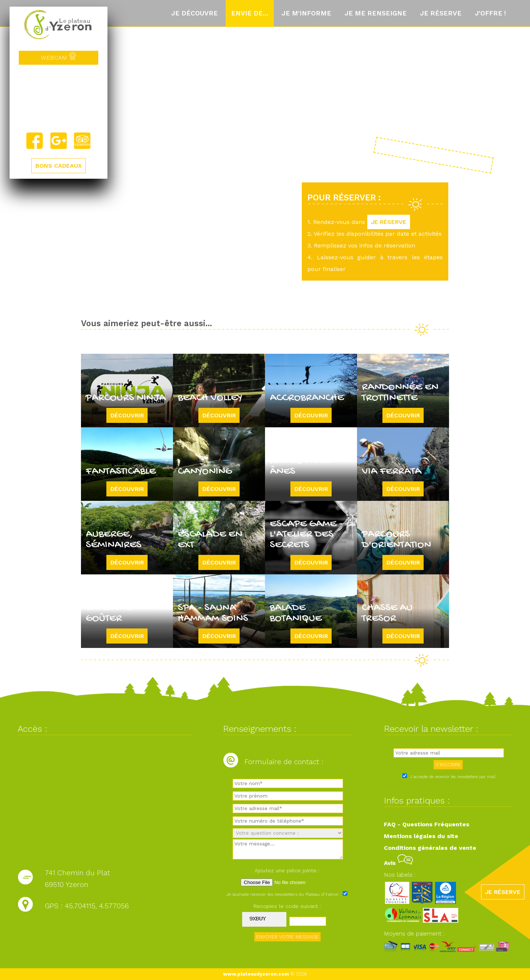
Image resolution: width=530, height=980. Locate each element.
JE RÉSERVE (389, 222)
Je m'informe (306, 13)
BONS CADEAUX (59, 166)
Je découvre (195, 13)
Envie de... (250, 13)
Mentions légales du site (421, 836)
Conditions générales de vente (430, 848)
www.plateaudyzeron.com (256, 974)
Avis (398, 863)
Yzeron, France (59, 98)
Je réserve (441, 13)
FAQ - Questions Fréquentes (427, 824)
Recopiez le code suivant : (287, 906)
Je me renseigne (376, 13)
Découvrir (127, 415)
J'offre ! (490, 13)
